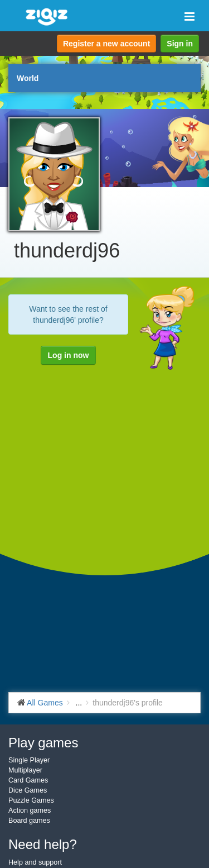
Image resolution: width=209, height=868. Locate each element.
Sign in (180, 44)
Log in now (69, 355)
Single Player (29, 760)
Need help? (43, 844)
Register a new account (106, 44)
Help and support (35, 862)
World (28, 78)
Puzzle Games (31, 800)
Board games (29, 821)
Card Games (28, 780)
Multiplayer (25, 770)
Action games (30, 810)
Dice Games (28, 790)
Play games (43, 743)
